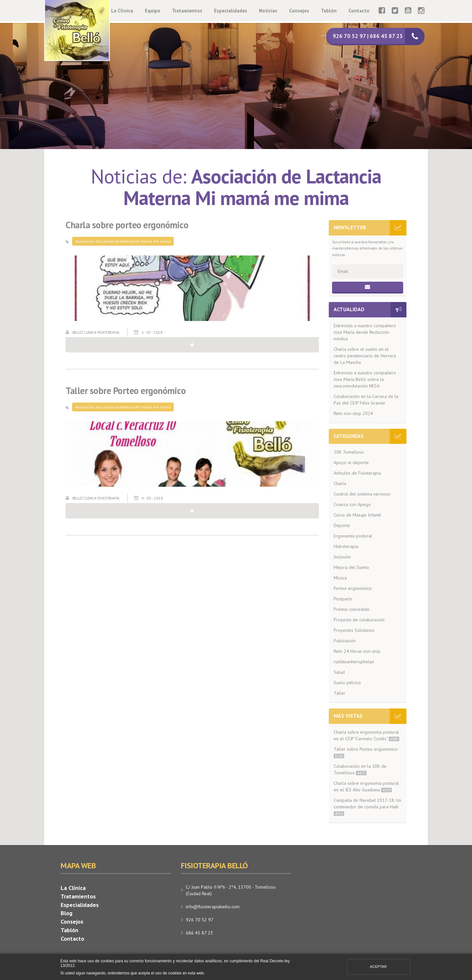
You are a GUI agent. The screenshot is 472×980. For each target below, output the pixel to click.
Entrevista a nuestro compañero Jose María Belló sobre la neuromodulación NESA (365, 379)
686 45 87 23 (199, 933)
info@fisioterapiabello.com (213, 907)
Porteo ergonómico (353, 588)
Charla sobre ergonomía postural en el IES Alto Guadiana (366, 786)
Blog (67, 913)
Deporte (342, 525)
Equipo (153, 11)
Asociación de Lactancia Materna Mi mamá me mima (123, 241)
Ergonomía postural (353, 536)
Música (340, 578)
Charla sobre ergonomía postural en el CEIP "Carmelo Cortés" (366, 735)
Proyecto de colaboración (359, 620)
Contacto (359, 11)
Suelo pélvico (347, 683)
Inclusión (342, 557)
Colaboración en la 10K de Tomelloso (360, 769)
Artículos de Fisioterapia (357, 473)
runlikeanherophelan (354, 662)
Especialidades (231, 11)
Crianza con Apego (352, 504)
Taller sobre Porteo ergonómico (126, 391)
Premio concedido (352, 609)
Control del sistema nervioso (362, 494)
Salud (339, 672)
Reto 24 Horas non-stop (357, 651)
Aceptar (378, 967)
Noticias (268, 11)
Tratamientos (187, 11)
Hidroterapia (346, 546)
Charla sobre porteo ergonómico (127, 225)
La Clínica (122, 11)
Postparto (343, 599)
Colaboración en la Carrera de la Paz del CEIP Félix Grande (366, 400)
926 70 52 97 (200, 920)
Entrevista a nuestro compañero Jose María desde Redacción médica (365, 332)
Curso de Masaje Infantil (357, 515)
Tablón (329, 11)
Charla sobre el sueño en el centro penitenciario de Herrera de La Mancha (365, 356)
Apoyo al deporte (351, 462)
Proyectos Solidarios (354, 630)
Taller (340, 693)
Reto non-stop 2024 (353, 413)
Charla (340, 483)
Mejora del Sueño (351, 567)
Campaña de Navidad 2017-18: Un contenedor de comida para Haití (367, 807)
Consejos (299, 11)
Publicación (345, 641)
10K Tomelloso (349, 452)
